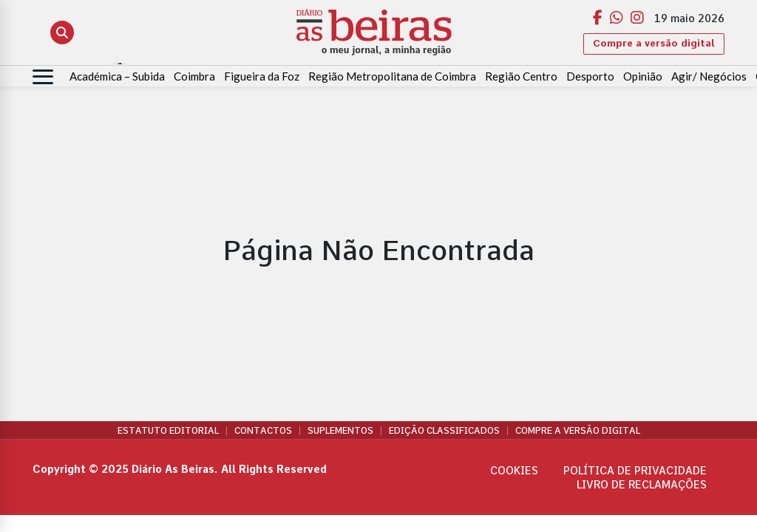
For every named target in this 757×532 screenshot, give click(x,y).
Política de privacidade (635, 471)
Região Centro (521, 76)
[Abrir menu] (43, 77)
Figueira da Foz (262, 76)
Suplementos (340, 431)
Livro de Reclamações (642, 485)
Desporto (590, 76)
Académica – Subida (117, 76)
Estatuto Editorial (168, 431)
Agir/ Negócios (709, 76)
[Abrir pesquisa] (62, 33)
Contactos (263, 431)
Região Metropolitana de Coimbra (392, 76)
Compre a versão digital (654, 43)
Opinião (643, 76)
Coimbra (194, 76)
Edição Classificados (444, 431)
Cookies (514, 471)
